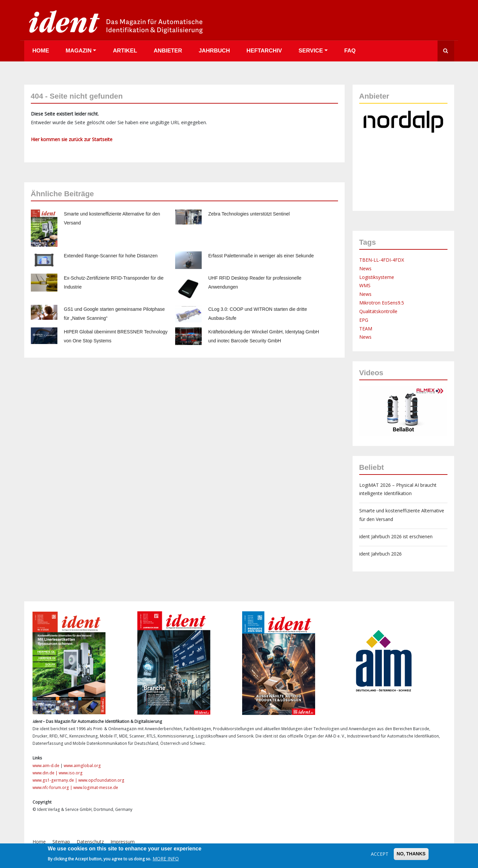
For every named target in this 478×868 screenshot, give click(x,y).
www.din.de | (46, 773)
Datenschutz (90, 842)
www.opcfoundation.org (101, 780)
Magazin (79, 51)
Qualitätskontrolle (378, 311)
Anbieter (168, 51)
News (365, 268)
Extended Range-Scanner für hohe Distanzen (111, 256)
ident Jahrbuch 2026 (380, 554)
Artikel (125, 51)
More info (166, 859)
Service (311, 51)
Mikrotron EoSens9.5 (382, 303)
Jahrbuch (214, 51)
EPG (364, 320)
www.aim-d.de (46, 766)
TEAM (366, 329)
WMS (365, 285)
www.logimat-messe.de (96, 787)
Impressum (123, 842)
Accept (380, 854)
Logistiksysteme (377, 277)
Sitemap (61, 842)
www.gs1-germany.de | (55, 780)
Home (41, 51)
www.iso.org (71, 773)
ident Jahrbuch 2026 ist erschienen (396, 536)
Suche (446, 51)
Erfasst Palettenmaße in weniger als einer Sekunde (261, 256)
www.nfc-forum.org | (53, 787)
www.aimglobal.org (82, 766)
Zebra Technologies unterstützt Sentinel (249, 214)
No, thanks (411, 854)
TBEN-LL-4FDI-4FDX (382, 260)
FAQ (350, 51)
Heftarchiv (264, 51)
